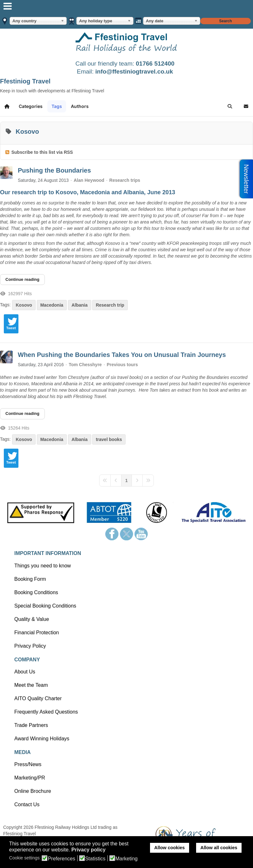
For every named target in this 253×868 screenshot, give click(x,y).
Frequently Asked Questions (46, 712)
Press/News (28, 764)
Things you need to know (43, 566)
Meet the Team (31, 685)
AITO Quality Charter (38, 698)
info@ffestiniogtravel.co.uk (134, 71)
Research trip (110, 305)
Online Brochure (33, 791)
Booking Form (30, 579)
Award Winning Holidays (42, 739)
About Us (25, 672)
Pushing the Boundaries (54, 170)
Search (226, 21)
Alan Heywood (89, 180)
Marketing (126, 859)
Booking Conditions (36, 592)
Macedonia (52, 305)
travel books (109, 439)
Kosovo (24, 305)
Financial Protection (37, 633)
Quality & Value (32, 619)
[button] (230, 106)
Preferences (61, 859)
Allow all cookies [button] (219, 848)
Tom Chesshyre (85, 365)
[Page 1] (126, 480)
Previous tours (122, 365)
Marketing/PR (30, 778)
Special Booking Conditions (45, 606)
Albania (80, 305)
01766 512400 (155, 64)
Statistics (95, 859)
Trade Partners (31, 725)
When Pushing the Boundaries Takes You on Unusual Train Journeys (122, 355)
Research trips (125, 180)
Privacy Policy (30, 646)
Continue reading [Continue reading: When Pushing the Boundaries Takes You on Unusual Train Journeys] (22, 413)
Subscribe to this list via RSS (42, 152)
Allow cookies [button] (169, 848)
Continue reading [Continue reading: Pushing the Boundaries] (22, 279)
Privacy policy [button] (88, 850)
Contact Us (27, 804)
